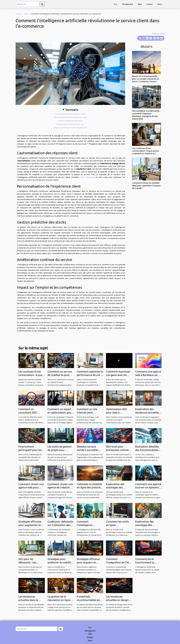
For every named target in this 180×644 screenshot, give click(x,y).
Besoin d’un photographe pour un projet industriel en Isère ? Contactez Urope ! (146, 79)
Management (128, 4)
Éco (116, 4)
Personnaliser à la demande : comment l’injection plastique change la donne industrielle (146, 115)
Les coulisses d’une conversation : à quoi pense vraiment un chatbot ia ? (145, 151)
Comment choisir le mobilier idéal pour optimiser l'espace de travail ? (146, 186)
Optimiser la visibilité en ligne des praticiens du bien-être (90, 488)
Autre (160, 4)
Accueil (19, 14)
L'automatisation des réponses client (70, 114)
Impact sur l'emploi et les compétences (70, 128)
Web (140, 4)
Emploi (150, 4)
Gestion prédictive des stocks (70, 121)
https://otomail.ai (87, 177)
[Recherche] (27, 4)
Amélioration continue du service (70, 124)
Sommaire (72, 110)
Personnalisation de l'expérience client (70, 117)
